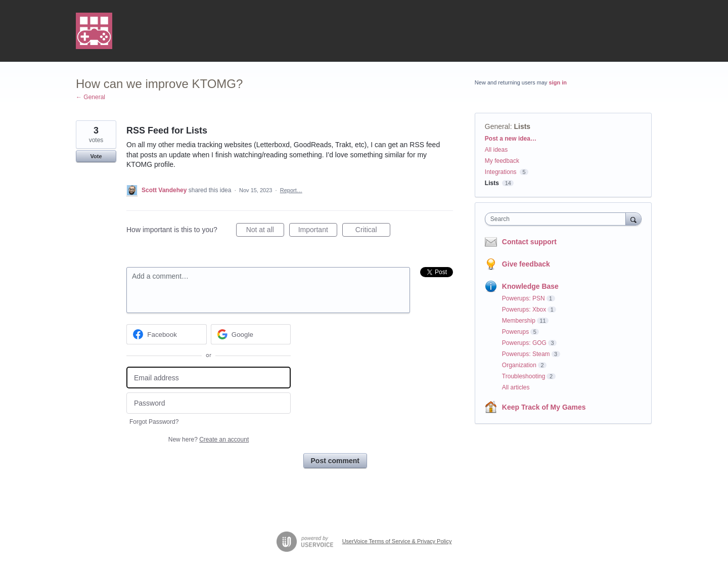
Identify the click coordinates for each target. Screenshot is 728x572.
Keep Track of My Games (544, 407)
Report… (291, 190)
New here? (209, 439)
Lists (522, 126)
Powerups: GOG (524, 343)
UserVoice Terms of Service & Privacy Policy (397, 541)
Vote (96, 156)
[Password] (209, 403)
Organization (519, 365)
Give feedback (526, 264)
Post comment (335, 461)
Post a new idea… (511, 139)
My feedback (502, 161)
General (497, 126)
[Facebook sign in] (167, 334)
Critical (373, 231)
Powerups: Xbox (524, 310)
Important (318, 231)
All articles (516, 387)
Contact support (529, 242)
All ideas (496, 150)
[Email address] (209, 378)
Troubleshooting (524, 376)
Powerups (515, 332)
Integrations (501, 172)
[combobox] (558, 219)
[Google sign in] (251, 334)
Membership (519, 321)
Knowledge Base (530, 286)
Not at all (265, 231)
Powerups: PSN (524, 298)
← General (90, 97)
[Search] (633, 219)
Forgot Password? (154, 422)
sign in (558, 82)
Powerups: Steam (526, 354)
